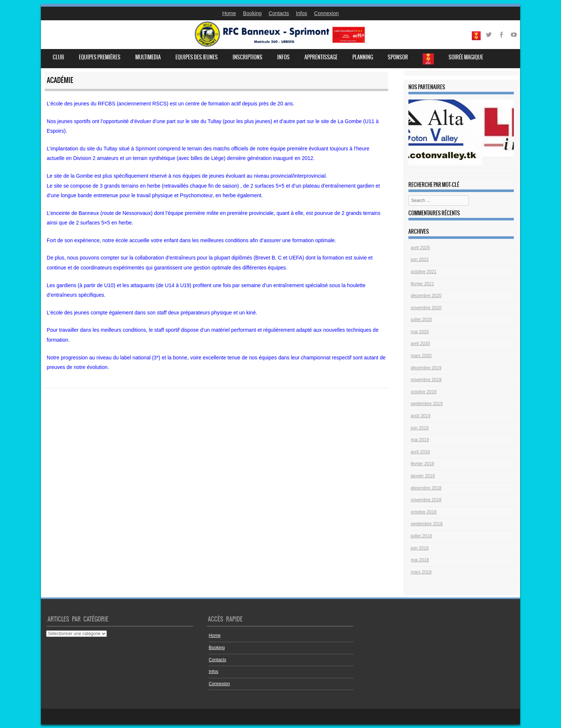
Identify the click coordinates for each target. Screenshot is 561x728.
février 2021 (422, 284)
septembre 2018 (427, 524)
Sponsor (398, 57)
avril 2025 (420, 248)
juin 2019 (420, 428)
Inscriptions (248, 57)
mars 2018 (421, 572)
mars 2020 (421, 356)
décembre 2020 (426, 296)
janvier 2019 (423, 476)
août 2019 (420, 416)
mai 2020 (420, 332)
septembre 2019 (427, 404)
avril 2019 (420, 452)
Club (58, 57)
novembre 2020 (426, 308)
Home (229, 13)
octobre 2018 (424, 512)
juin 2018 (420, 548)
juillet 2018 (421, 536)
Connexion (326, 13)
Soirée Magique (466, 57)
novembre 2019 (426, 380)
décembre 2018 (426, 488)
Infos (302, 13)
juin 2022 (420, 259)
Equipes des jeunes (197, 57)
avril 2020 (420, 344)
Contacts (279, 13)
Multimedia (148, 57)
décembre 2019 (426, 368)
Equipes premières (100, 57)
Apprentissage (321, 57)
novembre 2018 (426, 500)
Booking (252, 13)
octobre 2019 (424, 392)
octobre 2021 (424, 272)
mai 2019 (420, 440)
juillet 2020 (421, 320)
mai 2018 (420, 560)
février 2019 (422, 464)
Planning (363, 57)
